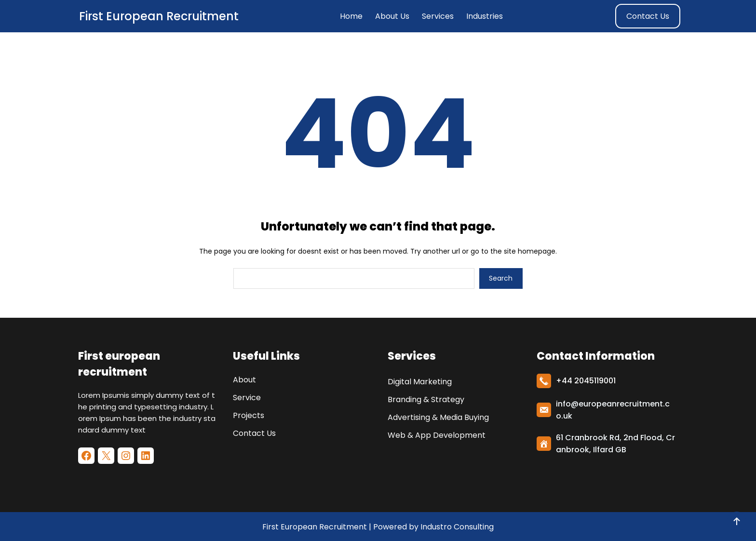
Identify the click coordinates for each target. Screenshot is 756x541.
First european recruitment (159, 16)
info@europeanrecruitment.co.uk (613, 410)
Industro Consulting (457, 527)
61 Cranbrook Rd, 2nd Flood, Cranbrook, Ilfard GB (615, 444)
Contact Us (648, 16)
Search (501, 278)
